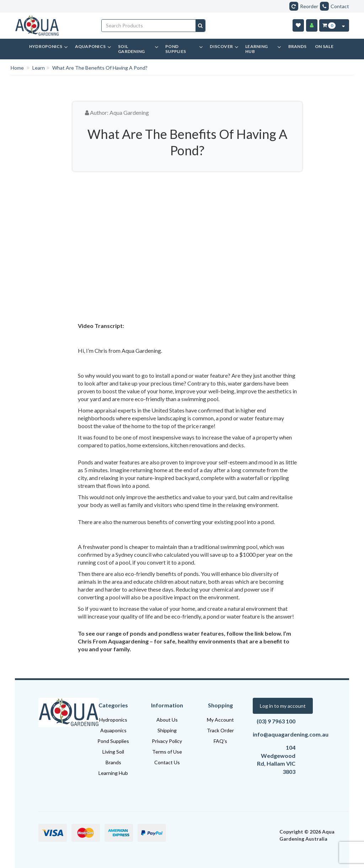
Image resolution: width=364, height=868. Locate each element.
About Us (167, 720)
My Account (220, 720)
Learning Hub (113, 773)
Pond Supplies (113, 741)
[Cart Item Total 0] (329, 25)
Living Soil (113, 752)
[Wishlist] (298, 25)
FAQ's (220, 741)
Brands (113, 762)
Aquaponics (113, 730)
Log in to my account (283, 706)
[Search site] (200, 26)
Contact (334, 6)
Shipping (167, 730)
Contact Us (167, 762)
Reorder (304, 6)
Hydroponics (113, 720)
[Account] (312, 25)
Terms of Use (167, 752)
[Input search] (149, 26)
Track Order (220, 730)
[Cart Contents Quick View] (343, 25)
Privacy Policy (167, 741)
